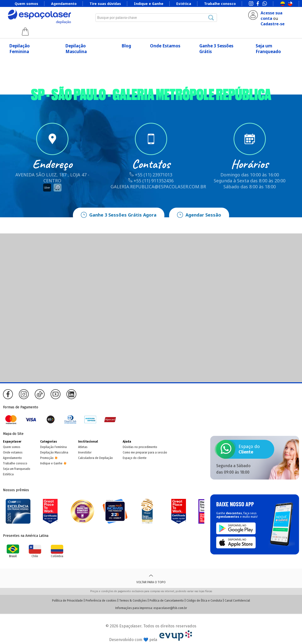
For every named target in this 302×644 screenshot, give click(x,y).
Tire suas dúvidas (105, 4)
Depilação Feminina (20, 49)
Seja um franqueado (17, 469)
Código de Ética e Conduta (204, 601)
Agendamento (64, 4)
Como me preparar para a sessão (145, 452)
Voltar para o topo (151, 578)
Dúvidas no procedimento (140, 447)
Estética (184, 4)
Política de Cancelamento (167, 601)
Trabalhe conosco (220, 4)
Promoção (47, 458)
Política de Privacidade (67, 601)
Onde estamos (13, 452)
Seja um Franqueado (268, 49)
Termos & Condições (133, 601)
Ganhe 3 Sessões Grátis (216, 49)
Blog (126, 46)
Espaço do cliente (135, 458)
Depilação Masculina (76, 49)
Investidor (85, 452)
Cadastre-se (273, 24)
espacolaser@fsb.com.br (170, 608)
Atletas (83, 447)
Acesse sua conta (272, 16)
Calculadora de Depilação (95, 458)
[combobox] (156, 18)
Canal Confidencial (237, 601)
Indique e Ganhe (149, 4)
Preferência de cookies (101, 601)
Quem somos (26, 4)
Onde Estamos (165, 46)
